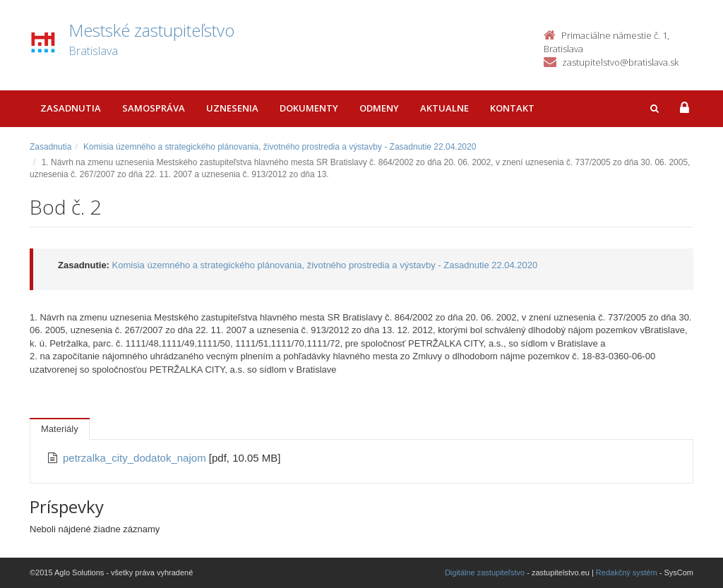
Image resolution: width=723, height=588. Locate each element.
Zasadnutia (71, 108)
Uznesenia (232, 108)
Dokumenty (309, 108)
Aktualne (444, 108)
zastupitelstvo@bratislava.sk (620, 62)
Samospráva (154, 108)
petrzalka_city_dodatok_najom (136, 458)
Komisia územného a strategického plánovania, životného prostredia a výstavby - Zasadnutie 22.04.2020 (280, 147)
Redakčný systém (627, 572)
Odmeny (379, 108)
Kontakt (512, 108)
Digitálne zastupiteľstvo (485, 572)
